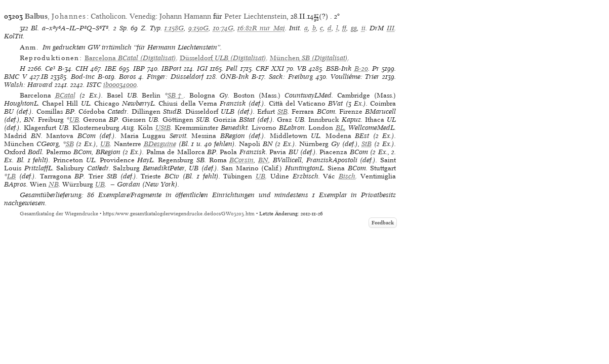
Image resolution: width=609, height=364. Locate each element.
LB (11, 176)
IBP (139, 69)
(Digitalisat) (130, 58)
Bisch (347, 176)
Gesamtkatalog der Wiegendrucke (59, 214)
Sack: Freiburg (291, 77)
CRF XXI (270, 69)
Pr (376, 69)
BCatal (65, 95)
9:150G (198, 28)
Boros (128, 77)
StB (282, 111)
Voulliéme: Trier (355, 77)
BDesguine (160, 144)
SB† (176, 95)
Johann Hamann (185, 16)
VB (302, 69)
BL (340, 128)
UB (74, 120)
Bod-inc (83, 77)
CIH (82, 69)
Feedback (383, 223)
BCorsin (241, 160)
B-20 (361, 69)
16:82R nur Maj (261, 28)
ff (344, 28)
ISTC (94, 85)
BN (263, 160)
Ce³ (50, 69)
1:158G (174, 28)
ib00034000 (120, 85)
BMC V (15, 77)
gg (354, 28)
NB (54, 184)
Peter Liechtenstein (255, 16)
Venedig (143, 16)
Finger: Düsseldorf (175, 77)
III (391, 28)
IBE (111, 69)
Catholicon (108, 16)
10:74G (223, 28)
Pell (232, 69)
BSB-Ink (339, 69)
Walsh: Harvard (28, 85)
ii (363, 28)
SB (70, 144)
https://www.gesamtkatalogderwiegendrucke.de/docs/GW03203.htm (179, 214)
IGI (202, 69)
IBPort (171, 69)
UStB (163, 128)
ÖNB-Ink (235, 77)
